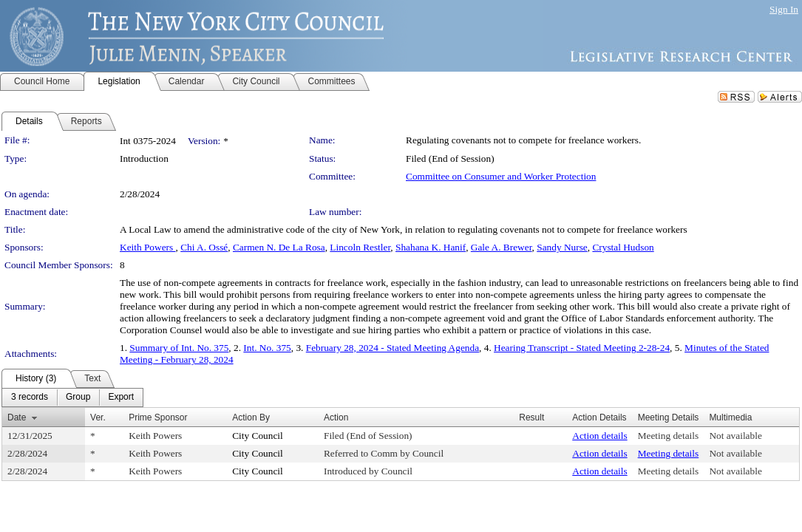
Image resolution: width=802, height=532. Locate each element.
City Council (258, 436)
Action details (599, 436)
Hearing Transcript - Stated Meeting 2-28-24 (582, 348)
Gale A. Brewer (502, 247)
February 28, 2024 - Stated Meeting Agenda (392, 348)
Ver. (98, 417)
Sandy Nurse (562, 247)
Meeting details (669, 436)
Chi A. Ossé (204, 247)
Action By (251, 417)
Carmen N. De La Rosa (279, 247)
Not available (735, 436)
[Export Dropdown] (121, 398)
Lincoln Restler (360, 247)
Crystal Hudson (623, 247)
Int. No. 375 (267, 348)
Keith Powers (148, 247)
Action (336, 417)
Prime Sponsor (158, 417)
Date (17, 417)
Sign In (784, 9)
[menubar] (72, 398)
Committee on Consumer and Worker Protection (501, 176)
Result (531, 417)
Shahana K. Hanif (431, 247)
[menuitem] (30, 398)
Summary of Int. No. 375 (179, 348)
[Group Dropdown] (78, 398)
